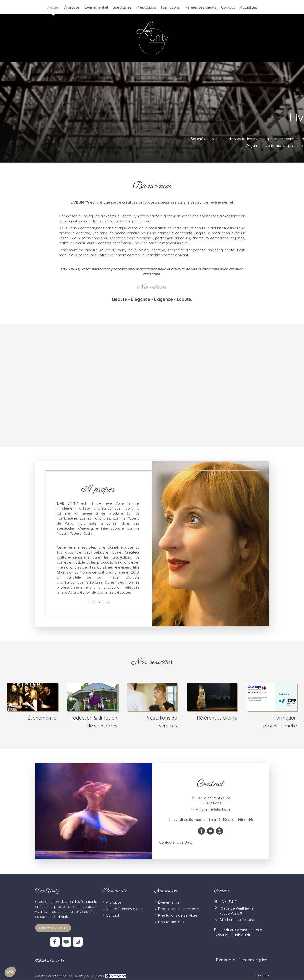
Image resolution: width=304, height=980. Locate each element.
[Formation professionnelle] (272, 706)
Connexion (260, 975)
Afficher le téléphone (213, 809)
